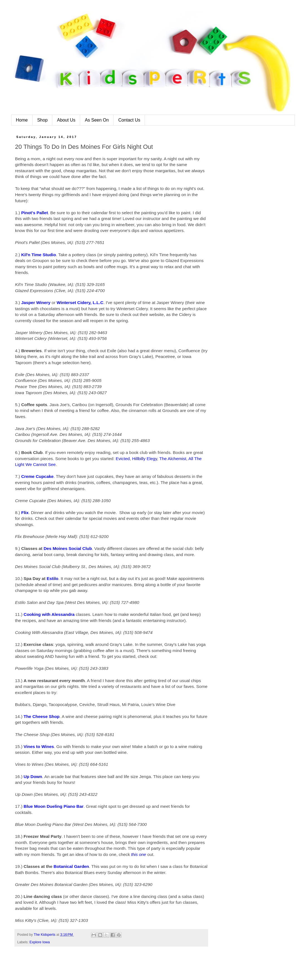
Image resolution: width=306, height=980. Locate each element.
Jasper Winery (36, 303)
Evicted (123, 459)
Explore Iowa (40, 942)
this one (139, 854)
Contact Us (129, 120)
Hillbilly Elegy (145, 459)
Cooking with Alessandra (49, 614)
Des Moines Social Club (68, 548)
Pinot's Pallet (34, 213)
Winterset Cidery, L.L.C (80, 303)
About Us (66, 120)
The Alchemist (173, 459)
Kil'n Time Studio (39, 255)
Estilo (53, 578)
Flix (25, 513)
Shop (42, 120)
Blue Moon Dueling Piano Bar (54, 806)
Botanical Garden (71, 866)
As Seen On (97, 120)
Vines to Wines (39, 746)
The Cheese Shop (42, 716)
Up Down (33, 777)
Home (22, 120)
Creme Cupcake (37, 476)
